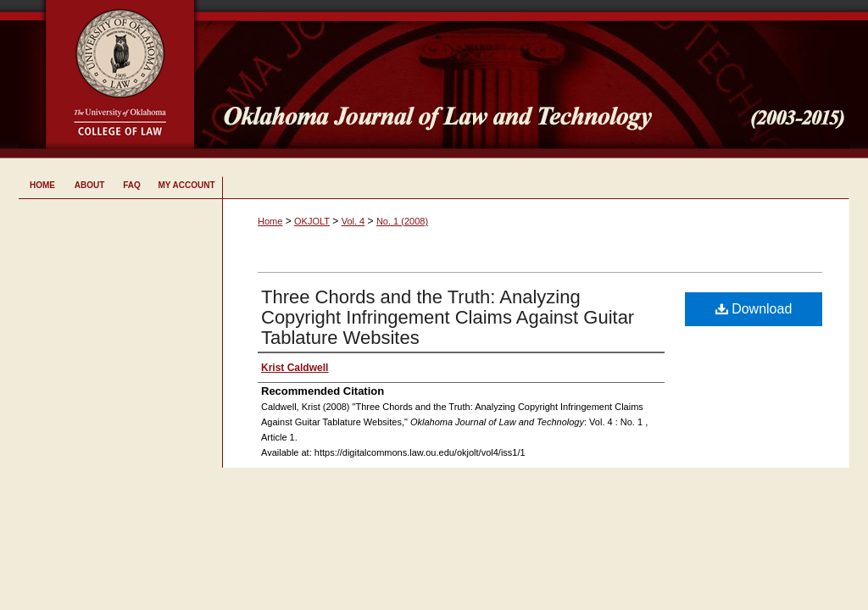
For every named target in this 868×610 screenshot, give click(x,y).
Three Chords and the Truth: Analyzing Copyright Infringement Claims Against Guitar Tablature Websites (448, 317)
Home (270, 221)
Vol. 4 (353, 221)
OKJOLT (312, 221)
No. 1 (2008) (402, 221)
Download (754, 309)
